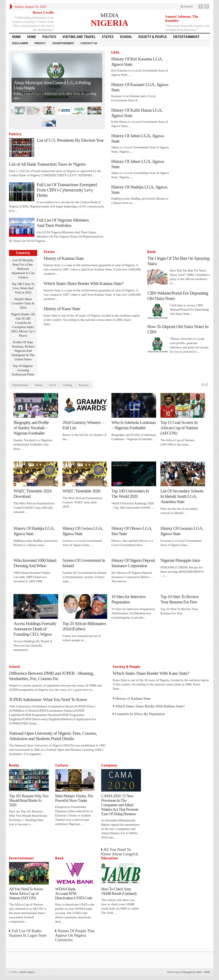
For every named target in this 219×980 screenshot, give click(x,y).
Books (14, 765)
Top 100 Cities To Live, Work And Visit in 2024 (23, 288)
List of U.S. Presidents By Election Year (70, 140)
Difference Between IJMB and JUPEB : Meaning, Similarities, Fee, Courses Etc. (51, 676)
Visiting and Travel (79, 37)
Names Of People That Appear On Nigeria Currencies (75, 935)
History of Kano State (62, 309)
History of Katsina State (64, 258)
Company (109, 765)
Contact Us (89, 43)
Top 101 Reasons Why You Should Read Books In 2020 (29, 800)
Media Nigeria (26, 972)
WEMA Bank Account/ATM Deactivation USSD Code (74, 893)
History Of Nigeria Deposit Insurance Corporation (133, 563)
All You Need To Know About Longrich (120, 852)
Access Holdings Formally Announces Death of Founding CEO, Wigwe (35, 629)
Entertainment (186, 37)
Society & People (153, 37)
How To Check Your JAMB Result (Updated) (119, 891)
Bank (152, 252)
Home (32, 37)
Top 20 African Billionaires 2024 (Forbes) (84, 626)
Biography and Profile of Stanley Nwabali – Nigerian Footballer (31, 428)
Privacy (40, 43)
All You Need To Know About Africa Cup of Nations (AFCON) (26, 893)
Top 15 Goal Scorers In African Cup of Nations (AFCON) (179, 428)
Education (110, 858)
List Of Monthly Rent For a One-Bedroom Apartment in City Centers (23, 269)
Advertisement (63, 43)
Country (23, 253)
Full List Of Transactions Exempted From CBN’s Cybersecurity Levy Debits (67, 190)
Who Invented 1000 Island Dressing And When (35, 563)
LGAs (115, 52)
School (126, 37)
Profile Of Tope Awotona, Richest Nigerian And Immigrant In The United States (23, 351)
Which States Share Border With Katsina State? (84, 283)
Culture (62, 765)
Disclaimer (20, 43)
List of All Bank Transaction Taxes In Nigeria (47, 164)
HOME (16, 37)
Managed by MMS (192, 972)
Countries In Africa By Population (140, 714)
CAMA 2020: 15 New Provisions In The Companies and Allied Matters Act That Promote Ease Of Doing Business (120, 805)
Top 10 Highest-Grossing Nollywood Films (23, 370)
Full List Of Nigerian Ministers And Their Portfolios (63, 223)
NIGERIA (109, 23)
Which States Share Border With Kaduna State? (150, 706)
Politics (49, 37)
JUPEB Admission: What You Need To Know (48, 699)
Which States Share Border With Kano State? (151, 673)
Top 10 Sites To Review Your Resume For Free (180, 599)
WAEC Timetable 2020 (81, 491)
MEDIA (109, 15)
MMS (207, 972)
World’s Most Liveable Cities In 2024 (23, 303)
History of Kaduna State (133, 699)
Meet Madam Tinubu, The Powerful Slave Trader (74, 798)
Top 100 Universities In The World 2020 (130, 494)
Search (187, 7)
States (108, 37)
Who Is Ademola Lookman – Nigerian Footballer (133, 425)
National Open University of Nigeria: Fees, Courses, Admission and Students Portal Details (53, 736)
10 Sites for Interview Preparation (129, 599)
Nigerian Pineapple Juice (180, 560)
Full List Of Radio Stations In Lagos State (28, 933)
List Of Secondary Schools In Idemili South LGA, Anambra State (182, 496)
